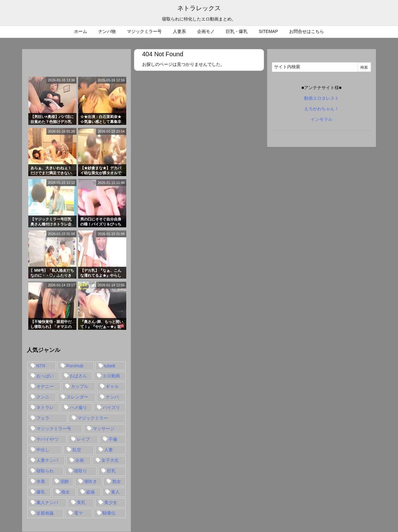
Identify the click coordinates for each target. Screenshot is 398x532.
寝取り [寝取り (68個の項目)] (81, 471)
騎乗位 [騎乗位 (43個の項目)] (109, 513)
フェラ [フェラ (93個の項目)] (43, 418)
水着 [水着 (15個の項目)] (41, 481)
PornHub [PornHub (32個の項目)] (75, 366)
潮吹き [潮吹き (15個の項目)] (90, 481)
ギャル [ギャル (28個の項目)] (112, 386)
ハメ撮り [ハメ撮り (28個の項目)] (78, 407)
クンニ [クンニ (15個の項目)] (43, 397)
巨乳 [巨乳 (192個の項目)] (111, 471)
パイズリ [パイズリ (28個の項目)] (111, 407)
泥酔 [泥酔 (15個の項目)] (65, 481)
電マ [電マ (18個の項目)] (78, 513)
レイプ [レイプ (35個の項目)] (83, 439)
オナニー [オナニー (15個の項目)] (45, 386)
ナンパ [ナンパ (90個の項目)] (112, 397)
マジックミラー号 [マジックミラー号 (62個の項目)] (54, 429)
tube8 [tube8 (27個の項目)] (110, 366)
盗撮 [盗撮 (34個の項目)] (90, 492)
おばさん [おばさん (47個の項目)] (78, 376)
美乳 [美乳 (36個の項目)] (81, 502)
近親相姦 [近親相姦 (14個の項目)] (45, 513)
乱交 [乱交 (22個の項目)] (77, 450)
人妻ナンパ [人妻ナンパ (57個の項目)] (47, 460)
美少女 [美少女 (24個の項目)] (111, 502)
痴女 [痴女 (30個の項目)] (66, 492)
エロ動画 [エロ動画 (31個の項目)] (111, 376)
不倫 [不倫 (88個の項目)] (113, 439)
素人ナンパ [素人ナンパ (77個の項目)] (47, 502)
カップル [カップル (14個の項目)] (80, 386)
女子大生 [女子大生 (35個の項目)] (110, 460)
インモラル (322, 119)
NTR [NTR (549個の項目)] (41, 366)
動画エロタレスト (322, 98)
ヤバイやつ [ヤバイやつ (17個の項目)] (47, 439)
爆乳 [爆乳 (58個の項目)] (41, 492)
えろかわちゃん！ (322, 109)
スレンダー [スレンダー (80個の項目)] (77, 397)
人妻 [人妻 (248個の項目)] (109, 450)
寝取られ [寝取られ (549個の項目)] (45, 471)
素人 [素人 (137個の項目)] (115, 492)
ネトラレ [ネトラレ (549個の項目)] (45, 407)
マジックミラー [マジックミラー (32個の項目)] (93, 418)
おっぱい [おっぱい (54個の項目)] (45, 376)
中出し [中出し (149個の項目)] (43, 450)
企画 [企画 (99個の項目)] (80, 460)
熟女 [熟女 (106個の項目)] (117, 481)
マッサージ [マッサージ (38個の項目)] (104, 429)
